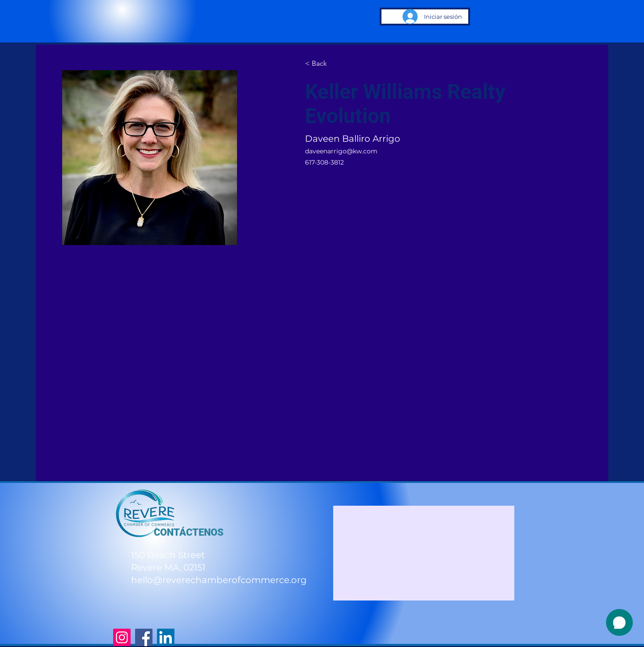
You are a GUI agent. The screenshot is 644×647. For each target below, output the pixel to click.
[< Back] (322, 63)
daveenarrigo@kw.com (341, 151)
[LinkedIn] (166, 637)
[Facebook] (144, 637)
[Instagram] (122, 637)
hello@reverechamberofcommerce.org (219, 580)
